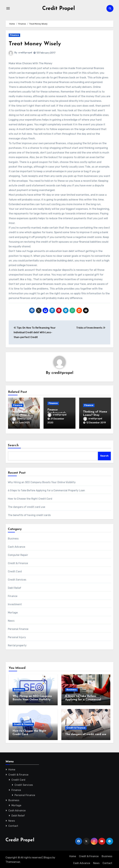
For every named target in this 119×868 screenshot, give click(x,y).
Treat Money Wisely (37, 44)
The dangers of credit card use (26, 506)
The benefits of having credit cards (29, 514)
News (11, 620)
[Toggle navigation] (8, 8)
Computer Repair (18, 554)
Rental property (17, 644)
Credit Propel (59, 8)
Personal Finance (18, 628)
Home (12, 768)
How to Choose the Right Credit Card (30, 498)
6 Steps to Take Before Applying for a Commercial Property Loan (46, 489)
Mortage (13, 611)
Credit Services (17, 579)
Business (13, 537)
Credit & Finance (18, 562)
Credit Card (15, 570)
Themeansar (13, 861)
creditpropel (25, 53)
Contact (13, 825)
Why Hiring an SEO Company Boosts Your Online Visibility (42, 481)
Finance (14, 35)
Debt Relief (15, 587)
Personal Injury (17, 636)
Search (13, 444)
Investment (15, 603)
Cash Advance (17, 546)
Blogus (48, 856)
